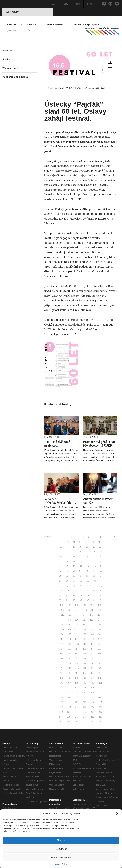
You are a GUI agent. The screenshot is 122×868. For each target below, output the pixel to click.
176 (92, 664)
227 (69, 707)
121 (84, 620)
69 (88, 581)
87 (67, 595)
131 (69, 630)
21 (94, 547)
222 (77, 702)
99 (101, 600)
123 (99, 620)
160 (62, 654)
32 (74, 557)
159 (100, 649)
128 (92, 625)
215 (69, 698)
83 (87, 591)
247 (85, 722)
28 (94, 552)
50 (101, 566)
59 (67, 576)
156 (77, 649)
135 (99, 630)
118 (62, 620)
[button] (117, 813)
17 (68, 547)
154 (62, 649)
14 (93, 542)
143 (69, 639)
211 (85, 693)
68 (81, 581)
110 (93, 610)
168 (77, 659)
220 (61, 702)
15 (99, 542)
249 (101, 722)
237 (100, 712)
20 (87, 547)
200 (92, 683)
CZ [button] (54, 4)
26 (81, 552)
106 (62, 610)
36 (101, 557)
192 (77, 678)
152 (92, 644)
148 (62, 644)
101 (69, 605)
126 (77, 625)
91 (94, 595)
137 (69, 634)
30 (61, 557)
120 (77, 620)
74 (74, 586)
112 (63, 615)
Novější (48, 537)
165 (100, 654)
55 (87, 571)
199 (84, 683)
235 (85, 712)
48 (88, 566)
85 (101, 591)
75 (81, 586)
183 (99, 668)
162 (77, 654)
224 (92, 702)
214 (62, 698)
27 (88, 552)
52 (67, 571)
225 (100, 702)
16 (61, 547)
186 (77, 673)
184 (62, 673)
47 (81, 566)
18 (74, 547)
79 (61, 591)
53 (74, 571)
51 (61, 571)
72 (61, 586)
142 (61, 639)
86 (60, 595)
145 (85, 639)
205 (85, 688)
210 (78, 693)
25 (74, 552)
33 (81, 557)
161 (69, 654)
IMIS (78, 4)
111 (100, 610)
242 (92, 717)
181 (85, 668)
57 (101, 571)
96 (81, 600)
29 (101, 552)
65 (60, 581)
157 (85, 649)
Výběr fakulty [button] (28, 12)
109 (85, 610)
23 (61, 552)
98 (94, 600)
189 (100, 673)
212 (92, 693)
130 (62, 630)
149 (70, 644)
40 (81, 561)
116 (91, 615)
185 (69, 673)
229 (85, 707)
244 (61, 722)
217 (85, 698)
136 (62, 634)
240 (77, 717)
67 (74, 581)
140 (92, 634)
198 (77, 683)
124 (62, 625)
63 (94, 576)
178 (62, 668)
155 (69, 649)
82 (81, 591)
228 (77, 707)
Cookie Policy (61, 864)
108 (78, 610)
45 (67, 566)
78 (101, 586)
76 (87, 586)
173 (69, 664)
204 (77, 688)
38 (67, 561)
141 (100, 634)
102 (77, 605)
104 (92, 605)
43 (101, 561)
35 (94, 557)
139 (85, 634)
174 (77, 664)
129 (100, 625)
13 (87, 542)
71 (101, 581)
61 (81, 576)
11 (74, 542)
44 (60, 566)
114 (77, 615)
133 (84, 630)
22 (100, 547)
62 (87, 576)
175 (84, 664)
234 (77, 712)
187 (85, 673)
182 (92, 668)
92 (101, 595)
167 (70, 659)
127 (85, 625)
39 (74, 561)
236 (92, 712)
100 (62, 605)
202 (61, 688)
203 (69, 688)
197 (69, 683)
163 (84, 654)
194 (92, 678)
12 (80, 542)
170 (93, 659)
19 (80, 547)
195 (100, 678)
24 (67, 552)
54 (80, 571)
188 (92, 673)
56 (94, 571)
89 (81, 595)
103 (84, 605)
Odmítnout (61, 849)
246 (77, 722)
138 (77, 634)
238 (61, 717)
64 (101, 576)
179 (70, 668)
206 (93, 688)
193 (84, 678)
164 (92, 654)
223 (84, 702)
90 (88, 595)
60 (74, 576)
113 (70, 615)
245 (69, 722)
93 (60, 600)
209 (70, 693)
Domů (50, 88)
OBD (66, 4)
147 (100, 639)
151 (85, 644)
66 (67, 581)
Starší (114, 537)
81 (74, 591)
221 (69, 702)
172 (62, 664)
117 (99, 615)
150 (77, 644)
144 (77, 639)
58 (60, 576)
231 (100, 707)
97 (88, 600)
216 (77, 698)
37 (60, 561)
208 (62, 693)
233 (69, 712)
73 (67, 586)
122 (92, 620)
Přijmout (61, 840)
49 (95, 566)
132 (77, 630)
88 (74, 595)
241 (85, 717)
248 (93, 722)
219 (100, 698)
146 (92, 639)
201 (100, 683)
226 (61, 707)
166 (62, 659)
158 (92, 649)
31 (67, 557)
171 (100, 659)
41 (87, 561)
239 (69, 717)
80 (68, 591)
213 (100, 693)
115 (84, 615)
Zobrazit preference (61, 858)
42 (94, 561)
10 (68, 542)
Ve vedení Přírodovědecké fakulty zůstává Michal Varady (60, 503)
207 (101, 688)
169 (85, 659)
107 (70, 610)
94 (67, 600)
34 (87, 557)
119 (69, 620)
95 (74, 600)
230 (93, 707)
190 (62, 678)
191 (69, 678)
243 (100, 717)
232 (61, 712)
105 (100, 605)
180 (77, 668)
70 (95, 581)
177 (100, 664)
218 (92, 698)
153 (100, 644)
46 (74, 566)
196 (61, 683)
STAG (90, 4)
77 (94, 586)
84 (94, 591)
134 (92, 630)
